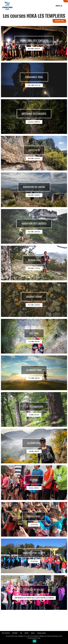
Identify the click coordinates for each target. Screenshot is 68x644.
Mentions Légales (42, 633)
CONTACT (27, 633)
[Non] (66, 639)
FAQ (21, 633)
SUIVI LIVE (66, 1)
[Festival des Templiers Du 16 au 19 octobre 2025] (7, 6)
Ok (34, 641)
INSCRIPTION (59, 21)
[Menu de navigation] (59, 6)
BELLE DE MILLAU (6, 633)
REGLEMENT (15, 633)
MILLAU (33, 633)
